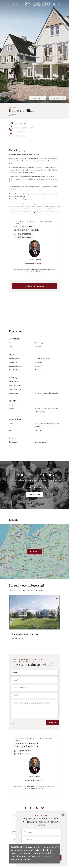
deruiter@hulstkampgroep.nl (35, 263)
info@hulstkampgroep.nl (25, 237)
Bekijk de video (58, 98)
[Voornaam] (41, 832)
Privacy (12, 723)
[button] (55, 4)
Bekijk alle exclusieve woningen (29, 591)
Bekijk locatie (34, 552)
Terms (16, 723)
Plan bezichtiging (35, 494)
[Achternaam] (41, 840)
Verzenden (52, 722)
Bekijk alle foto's (38, 98)
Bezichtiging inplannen (35, 286)
